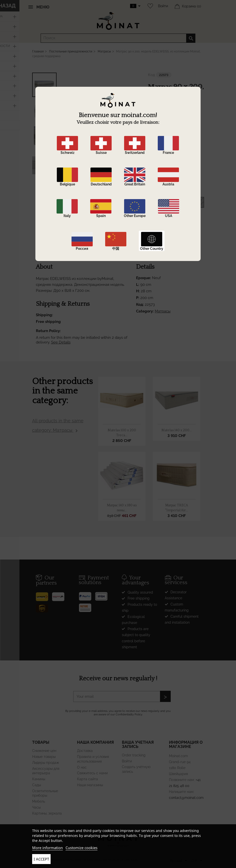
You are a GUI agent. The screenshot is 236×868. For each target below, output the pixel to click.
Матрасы (163, 311)
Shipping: (44, 315)
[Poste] (44, 595)
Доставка (85, 751)
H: (138, 291)
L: (138, 285)
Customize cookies (81, 848)
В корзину (176, 202)
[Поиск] (118, 38)
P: (138, 298)
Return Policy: (48, 331)
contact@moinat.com (186, 798)
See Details (61, 342)
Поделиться (164, 246)
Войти (163, 6)
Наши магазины (90, 785)
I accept (41, 859)
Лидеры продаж (46, 763)
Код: (140, 304)
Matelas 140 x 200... (177, 430)
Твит (173, 246)
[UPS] (44, 606)
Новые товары (44, 757)
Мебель (39, 801)
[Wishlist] (149, 6)
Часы (36, 807)
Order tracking (134, 755)
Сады (37, 785)
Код (152, 75)
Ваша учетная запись (138, 745)
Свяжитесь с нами (92, 773)
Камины (39, 779)
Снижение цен (44, 751)
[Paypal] (87, 594)
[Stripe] (103, 594)
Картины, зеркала (47, 813)
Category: (145, 311)
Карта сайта (87, 779)
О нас (82, 767)
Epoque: (155, 175)
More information (47, 848)
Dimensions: (158, 185)
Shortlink (192, 246)
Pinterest (183, 246)
